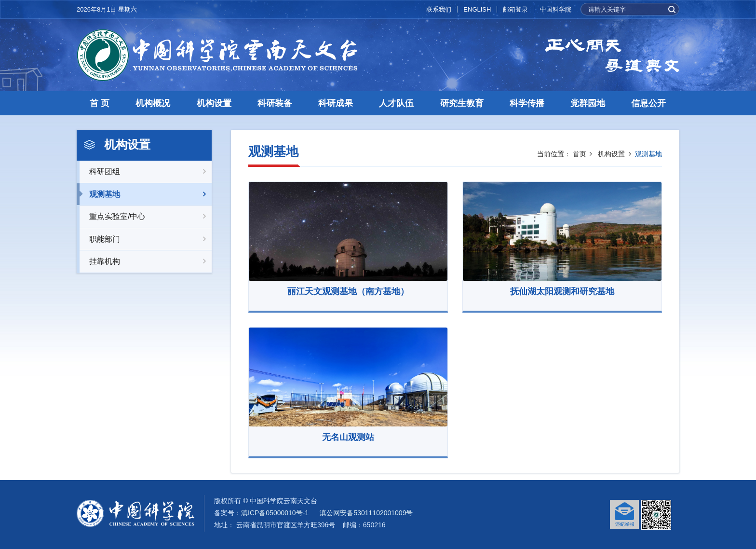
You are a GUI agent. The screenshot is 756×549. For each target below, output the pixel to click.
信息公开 (648, 103)
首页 (580, 154)
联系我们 (439, 9)
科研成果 (336, 103)
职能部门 (144, 239)
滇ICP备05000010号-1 (275, 513)
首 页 (100, 103)
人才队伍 (396, 103)
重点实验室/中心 (144, 217)
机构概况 (153, 103)
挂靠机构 (144, 261)
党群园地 (588, 103)
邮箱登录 (515, 9)
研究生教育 (462, 103)
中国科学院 (556, 9)
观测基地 (144, 194)
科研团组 (144, 172)
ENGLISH (477, 9)
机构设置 (214, 103)
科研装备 (275, 103)
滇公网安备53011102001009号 (366, 513)
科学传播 (527, 103)
